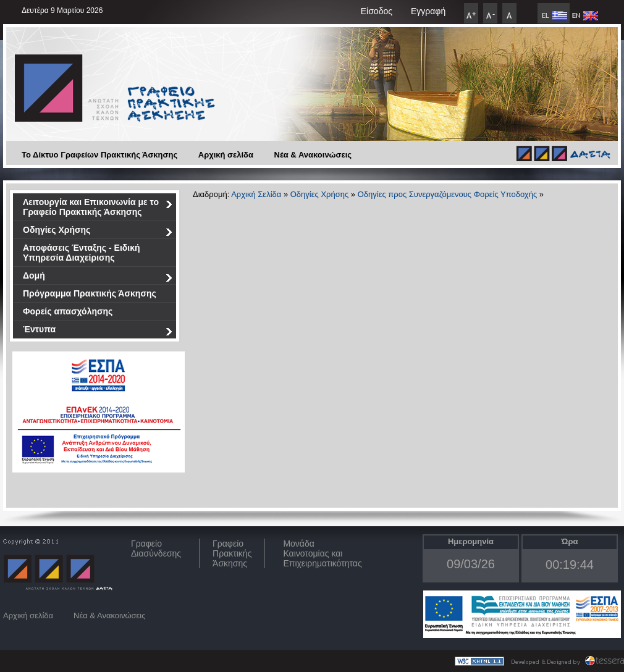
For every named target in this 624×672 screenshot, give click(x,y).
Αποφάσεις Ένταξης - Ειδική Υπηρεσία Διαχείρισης (82, 253)
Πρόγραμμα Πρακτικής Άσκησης (90, 293)
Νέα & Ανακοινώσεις (313, 155)
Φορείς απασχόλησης (68, 311)
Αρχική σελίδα (226, 155)
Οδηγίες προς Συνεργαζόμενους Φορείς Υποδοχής (448, 194)
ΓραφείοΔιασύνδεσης (156, 548)
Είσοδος (377, 11)
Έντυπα (98, 331)
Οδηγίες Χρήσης (98, 232)
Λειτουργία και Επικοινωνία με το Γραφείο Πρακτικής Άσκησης (98, 207)
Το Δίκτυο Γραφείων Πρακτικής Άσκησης (99, 155)
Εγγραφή (428, 11)
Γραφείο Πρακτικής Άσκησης (232, 553)
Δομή (98, 278)
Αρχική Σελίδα (256, 194)
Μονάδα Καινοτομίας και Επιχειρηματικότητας (322, 553)
